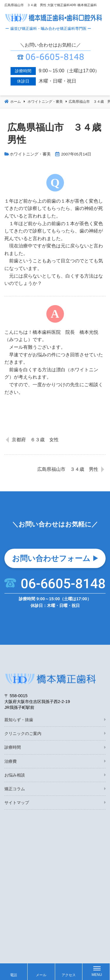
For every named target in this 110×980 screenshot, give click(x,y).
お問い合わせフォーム (51, 558)
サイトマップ (17, 803)
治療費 (11, 761)
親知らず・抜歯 (19, 720)
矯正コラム (15, 789)
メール (41, 975)
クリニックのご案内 (23, 733)
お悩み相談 (15, 775)
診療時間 (13, 747)
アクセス (69, 975)
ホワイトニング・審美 (30, 154)
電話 (13, 975)
